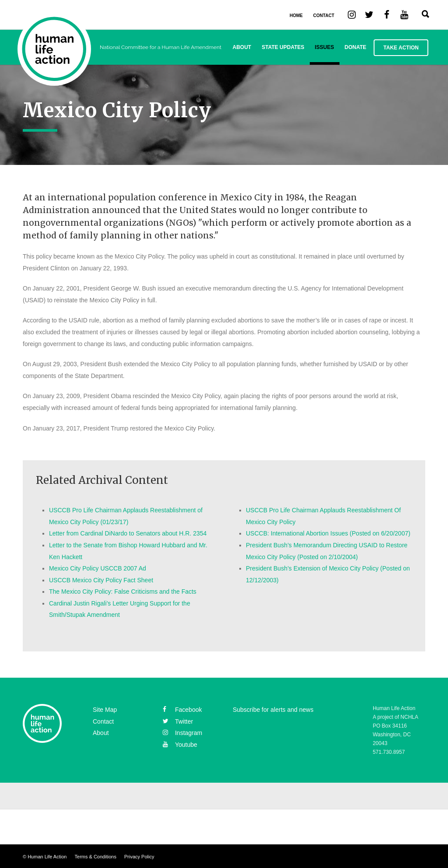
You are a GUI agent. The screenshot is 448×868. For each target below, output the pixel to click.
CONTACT (324, 16)
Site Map (105, 710)
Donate (356, 47)
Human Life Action (47, 857)
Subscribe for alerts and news (273, 710)
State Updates (283, 47)
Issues (325, 47)
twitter (178, 721)
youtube (180, 745)
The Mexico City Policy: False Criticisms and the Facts (123, 591)
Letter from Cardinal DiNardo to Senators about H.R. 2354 (128, 533)
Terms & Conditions (96, 857)
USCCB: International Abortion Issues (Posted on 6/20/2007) (328, 533)
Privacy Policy (139, 857)
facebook (182, 710)
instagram (182, 733)
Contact (103, 721)
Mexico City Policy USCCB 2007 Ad (98, 568)
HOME (296, 16)
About (242, 47)
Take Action (401, 48)
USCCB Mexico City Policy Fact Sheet (101, 580)
